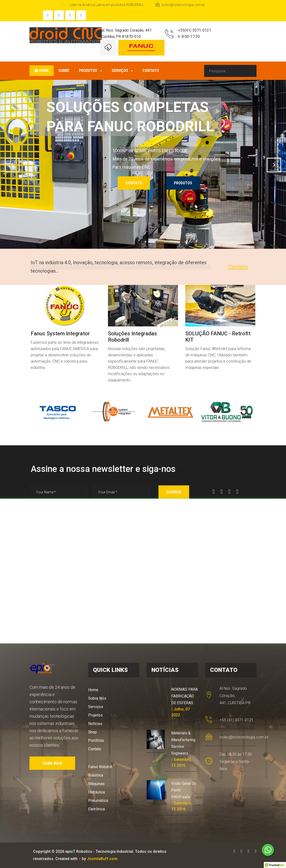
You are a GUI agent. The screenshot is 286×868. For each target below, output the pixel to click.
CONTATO (134, 183)
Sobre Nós (97, 698)
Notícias (95, 724)
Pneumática (98, 801)
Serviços (122, 71)
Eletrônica (97, 809)
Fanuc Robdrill (100, 767)
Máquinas (96, 784)
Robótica (96, 775)
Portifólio (96, 741)
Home (42, 71)
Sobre (64, 71)
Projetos (95, 715)
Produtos (90, 71)
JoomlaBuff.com (102, 859)
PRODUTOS (183, 183)
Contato (151, 71)
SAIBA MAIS (52, 763)
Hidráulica (97, 792)
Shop (93, 732)
